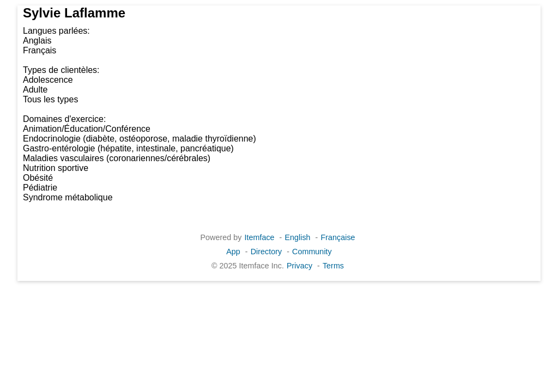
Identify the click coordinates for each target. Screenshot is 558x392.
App (233, 252)
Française (338, 237)
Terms (333, 266)
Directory (266, 252)
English (297, 237)
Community (312, 252)
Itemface (259, 237)
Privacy (299, 266)
